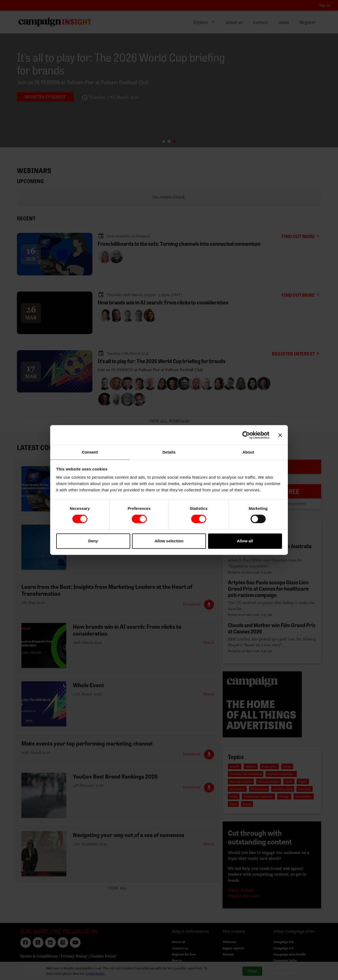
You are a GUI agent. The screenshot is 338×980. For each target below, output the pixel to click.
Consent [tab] (90, 452)
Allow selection (169, 541)
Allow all (245, 541)
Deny (93, 541)
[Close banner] (280, 435)
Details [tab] (169, 452)
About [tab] (248, 452)
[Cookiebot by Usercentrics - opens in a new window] (246, 435)
